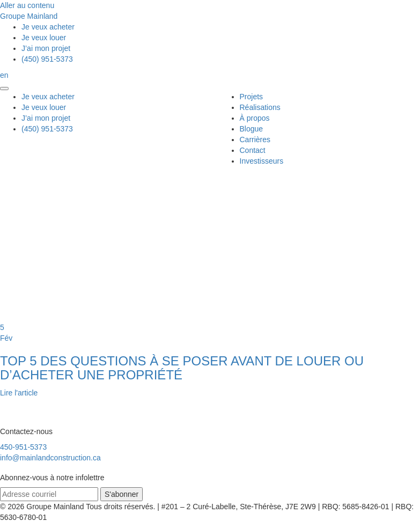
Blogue (252, 129)
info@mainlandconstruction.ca (50, 458)
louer (44, 38)
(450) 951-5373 (47, 59)
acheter (48, 27)
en (4, 75)
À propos (255, 118)
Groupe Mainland (29, 16)
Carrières (255, 140)
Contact (253, 150)
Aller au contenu (27, 5)
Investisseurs (262, 161)
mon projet (46, 48)
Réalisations (260, 107)
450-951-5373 (23, 447)
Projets (252, 97)
